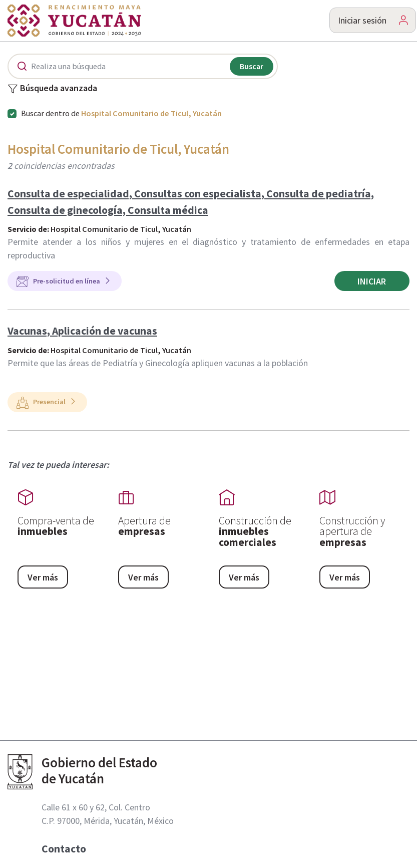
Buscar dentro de (121, 113)
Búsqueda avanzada (52, 89)
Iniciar (372, 281)
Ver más (43, 577)
